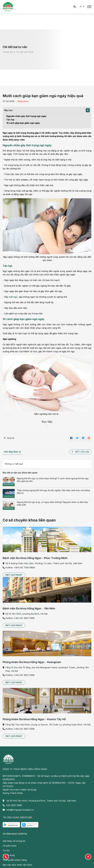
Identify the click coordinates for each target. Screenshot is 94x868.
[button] (88, 110)
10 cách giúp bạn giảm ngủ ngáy (23, 123)
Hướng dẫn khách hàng (15, 860)
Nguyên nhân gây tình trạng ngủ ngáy (26, 116)
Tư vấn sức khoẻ (25, 52)
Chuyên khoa (9, 846)
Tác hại (10, 120)
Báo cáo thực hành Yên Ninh (17, 865)
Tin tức (6, 850)
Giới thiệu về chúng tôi (14, 841)
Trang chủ (8, 52)
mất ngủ (13, 297)
